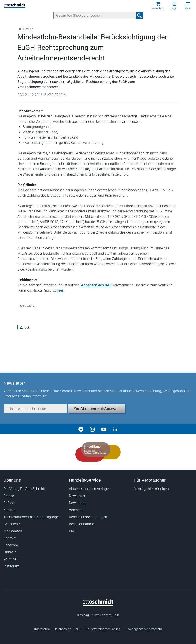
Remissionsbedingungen (88, 517)
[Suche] (95, 15)
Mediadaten (13, 531)
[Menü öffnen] (188, 4)
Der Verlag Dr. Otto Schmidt (24, 489)
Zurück (25, 327)
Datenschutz (62, 629)
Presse (9, 496)
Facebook (11, 545)
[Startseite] (98, 605)
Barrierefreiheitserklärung (103, 629)
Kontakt (10, 538)
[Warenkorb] (158, 6)
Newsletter (77, 496)
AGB (78, 629)
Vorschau (76, 510)
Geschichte (12, 524)
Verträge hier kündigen (151, 489)
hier (60, 290)
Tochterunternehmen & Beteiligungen (32, 517)
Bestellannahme (81, 524)
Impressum (42, 629)
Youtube (10, 559)
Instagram (11, 566)
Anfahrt (9, 503)
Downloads (78, 503)
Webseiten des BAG (96, 285)
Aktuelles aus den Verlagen (90, 489)
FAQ (72, 531)
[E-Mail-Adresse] (35, 409)
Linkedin (10, 552)
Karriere (9, 510)
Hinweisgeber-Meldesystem (143, 629)
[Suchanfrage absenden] (139, 15)
